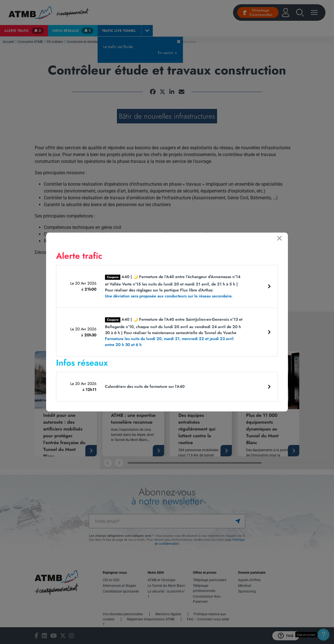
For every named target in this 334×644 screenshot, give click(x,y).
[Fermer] (279, 238)
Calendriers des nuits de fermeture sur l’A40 (145, 386)
